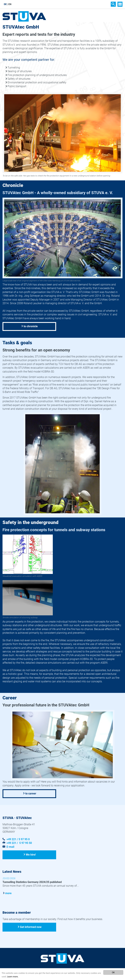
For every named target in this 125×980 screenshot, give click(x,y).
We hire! (31, 855)
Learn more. (13, 977)
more (8, 893)
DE (5, 4)
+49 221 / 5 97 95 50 (19, 843)
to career (31, 794)
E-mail (10, 847)
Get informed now (31, 927)
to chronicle (31, 326)
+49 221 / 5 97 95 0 (18, 839)
